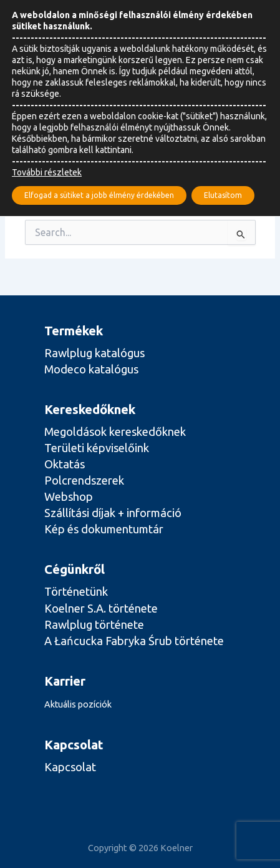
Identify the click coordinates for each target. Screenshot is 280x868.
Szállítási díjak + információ (113, 513)
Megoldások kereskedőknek (115, 432)
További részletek (47, 172)
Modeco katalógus (91, 369)
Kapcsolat (70, 767)
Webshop (69, 496)
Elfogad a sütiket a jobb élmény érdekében (99, 195)
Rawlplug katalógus (94, 353)
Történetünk (76, 591)
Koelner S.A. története (101, 608)
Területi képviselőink (97, 448)
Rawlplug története (94, 624)
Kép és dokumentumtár (104, 529)
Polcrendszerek (84, 480)
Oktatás (65, 464)
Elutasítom (223, 195)
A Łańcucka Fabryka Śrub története (134, 641)
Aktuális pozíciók (78, 704)
